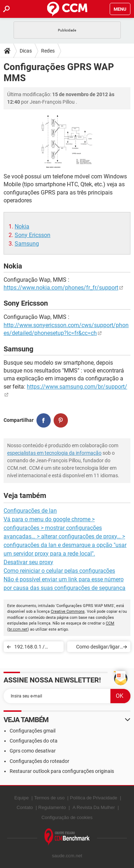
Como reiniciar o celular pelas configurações (59, 571)
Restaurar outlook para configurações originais (62, 771)
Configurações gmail (33, 731)
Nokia (22, 226)
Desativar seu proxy (28, 562)
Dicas (26, 51)
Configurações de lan (30, 511)
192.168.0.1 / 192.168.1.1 (29, 648)
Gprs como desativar (33, 751)
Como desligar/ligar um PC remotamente (97, 648)
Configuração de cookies (67, 817)
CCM (110, 623)
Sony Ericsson (33, 235)
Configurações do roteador (39, 761)
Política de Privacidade (94, 798)
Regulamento (52, 807)
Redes (48, 51)
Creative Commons (68, 611)
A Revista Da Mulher (94, 807)
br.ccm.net (18, 629)
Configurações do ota (34, 741)
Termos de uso (49, 798)
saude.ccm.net (67, 856)
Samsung (27, 244)
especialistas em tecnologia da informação (54, 453)
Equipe (21, 798)
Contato (25, 807)
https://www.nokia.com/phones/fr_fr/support (61, 288)
